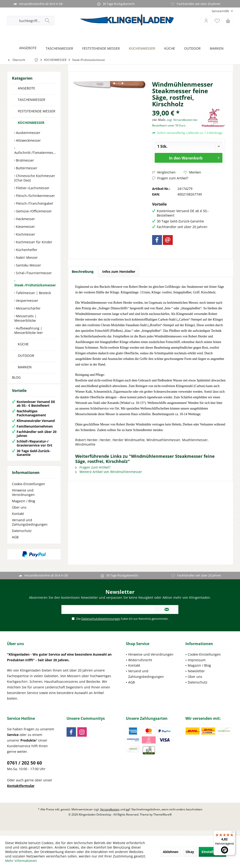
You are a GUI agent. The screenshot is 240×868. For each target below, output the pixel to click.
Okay (190, 852)
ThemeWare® (163, 819)
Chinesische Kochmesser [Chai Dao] (35, 178)
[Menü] (232, 833)
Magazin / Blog (24, 506)
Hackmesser (25, 219)
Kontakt (18, 518)
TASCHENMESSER (32, 100)
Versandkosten (110, 814)
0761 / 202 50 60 (24, 768)
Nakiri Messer (26, 257)
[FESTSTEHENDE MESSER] (100, 49)
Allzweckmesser (28, 140)
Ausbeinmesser (28, 133)
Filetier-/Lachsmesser (32, 188)
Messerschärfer (28, 308)
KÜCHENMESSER (31, 123)
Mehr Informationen (21, 861)
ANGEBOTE (26, 88)
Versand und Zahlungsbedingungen (30, 527)
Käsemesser (25, 227)
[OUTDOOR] (191, 49)
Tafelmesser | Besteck (33, 293)
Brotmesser (24, 160)
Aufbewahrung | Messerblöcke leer (29, 330)
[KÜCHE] (168, 49)
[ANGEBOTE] (27, 48)
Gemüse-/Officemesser (33, 211)
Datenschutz (22, 535)
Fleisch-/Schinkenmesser (35, 196)
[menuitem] (221, 11)
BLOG (16, 377)
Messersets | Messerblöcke (25, 318)
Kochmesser (25, 234)
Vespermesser (27, 301)
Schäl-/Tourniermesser (33, 273)
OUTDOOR (26, 356)
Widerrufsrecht (140, 665)
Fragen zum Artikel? (170, 178)
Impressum (197, 665)
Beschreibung (83, 271)
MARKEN (25, 367)
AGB (15, 542)
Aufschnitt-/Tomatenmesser (35, 153)
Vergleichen (164, 172)
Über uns (19, 512)
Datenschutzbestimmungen (101, 623)
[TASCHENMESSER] (58, 49)
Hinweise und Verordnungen (23, 497)
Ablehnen (171, 852)
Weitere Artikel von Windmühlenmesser (109, 472)
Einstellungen (212, 852)
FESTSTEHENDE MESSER (37, 111)
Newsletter (196, 676)
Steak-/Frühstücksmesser (35, 285)
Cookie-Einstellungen (28, 489)
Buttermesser (26, 168)
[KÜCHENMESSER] (141, 49)
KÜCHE (23, 344)
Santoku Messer (28, 265)
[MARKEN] (215, 49)
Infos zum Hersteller (119, 271)
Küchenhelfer (26, 250)
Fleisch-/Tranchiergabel (34, 203)
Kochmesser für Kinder (34, 242)
